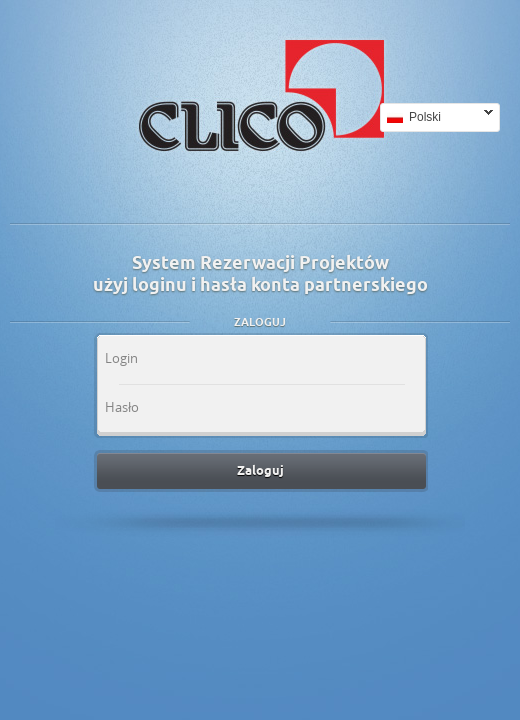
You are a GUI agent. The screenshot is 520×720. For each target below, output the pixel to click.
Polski (436, 117)
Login (121, 358)
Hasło (122, 407)
